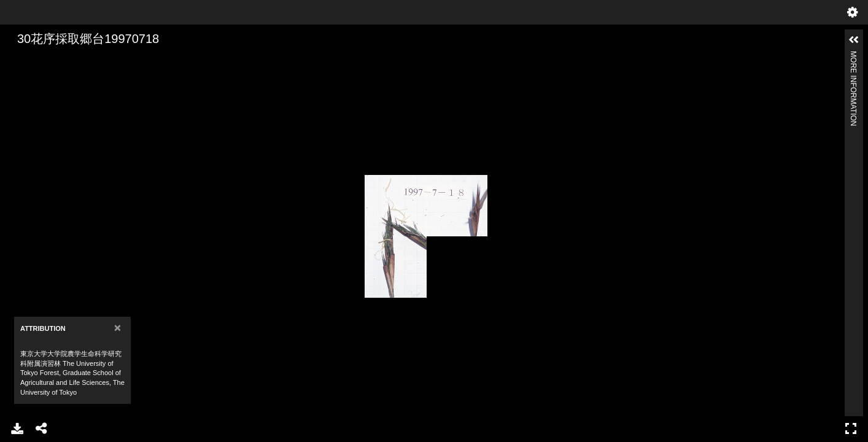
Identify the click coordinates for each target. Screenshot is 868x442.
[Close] (118, 328)
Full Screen (851, 428)
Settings (853, 12)
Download (17, 428)
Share (42, 428)
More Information (853, 56)
